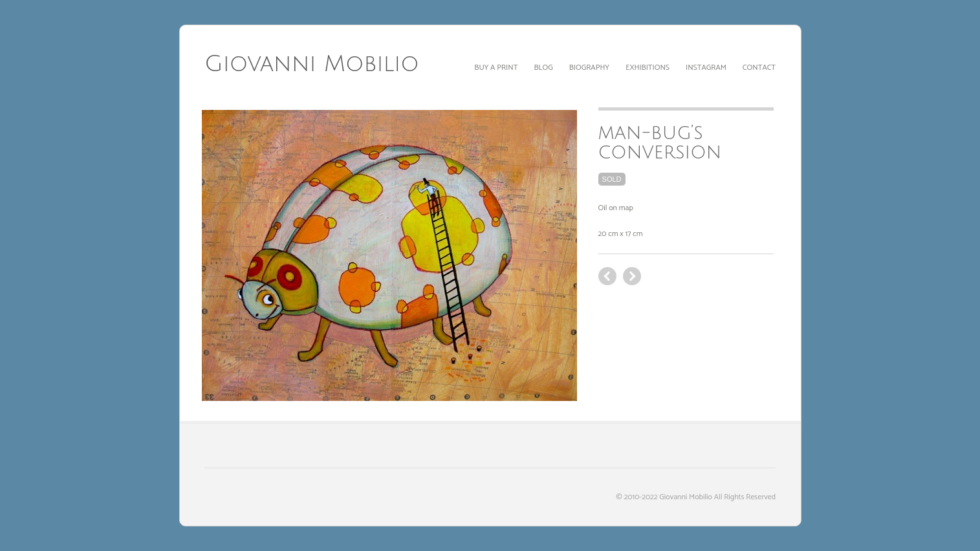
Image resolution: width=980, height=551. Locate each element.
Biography (589, 68)
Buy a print (496, 68)
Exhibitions (648, 68)
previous (632, 276)
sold (612, 179)
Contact (759, 68)
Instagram (706, 68)
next (607, 276)
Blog (543, 68)
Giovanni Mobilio (312, 64)
